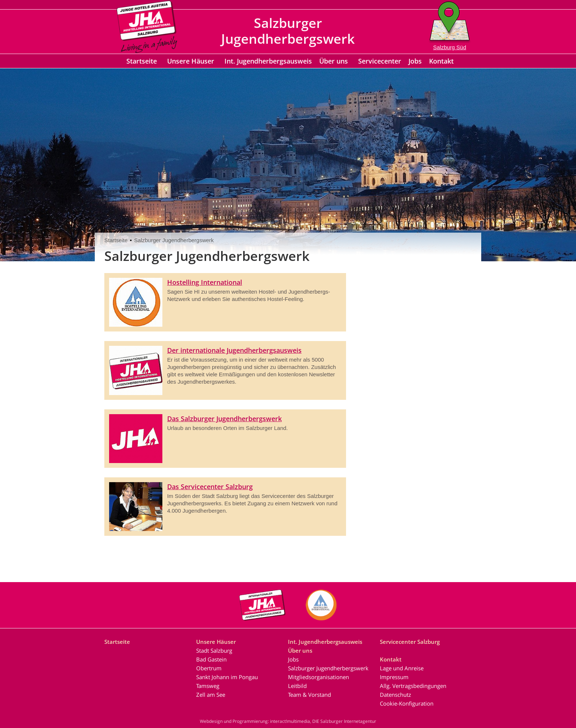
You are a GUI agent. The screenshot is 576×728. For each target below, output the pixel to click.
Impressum (394, 677)
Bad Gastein (211, 659)
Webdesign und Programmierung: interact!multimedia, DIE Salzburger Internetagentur (288, 721)
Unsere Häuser (191, 61)
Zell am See (211, 695)
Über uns (334, 61)
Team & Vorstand (309, 695)
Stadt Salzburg (214, 650)
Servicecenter (380, 61)
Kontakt (441, 61)
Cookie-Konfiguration (407, 703)
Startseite (142, 61)
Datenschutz (395, 695)
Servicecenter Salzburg (410, 642)
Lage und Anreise (402, 668)
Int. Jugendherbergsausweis (268, 61)
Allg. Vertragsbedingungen (413, 686)
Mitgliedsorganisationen (318, 677)
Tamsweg (208, 686)
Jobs (415, 61)
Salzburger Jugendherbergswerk (174, 240)
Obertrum (209, 668)
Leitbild (297, 686)
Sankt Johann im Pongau (227, 677)
